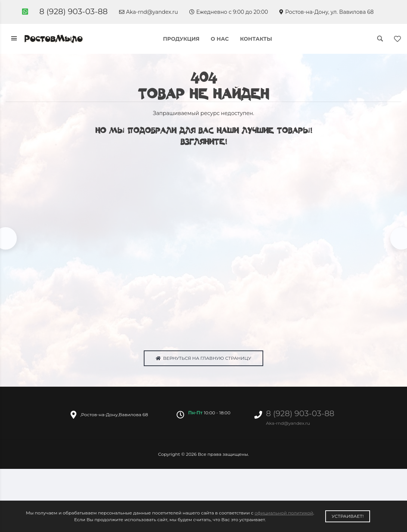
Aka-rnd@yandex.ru (149, 12)
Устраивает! (348, 516)
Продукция (181, 39)
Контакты (256, 39)
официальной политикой (284, 513)
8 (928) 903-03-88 (73, 11)
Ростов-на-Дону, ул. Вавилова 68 (327, 12)
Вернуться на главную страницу (203, 360)
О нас (220, 39)
